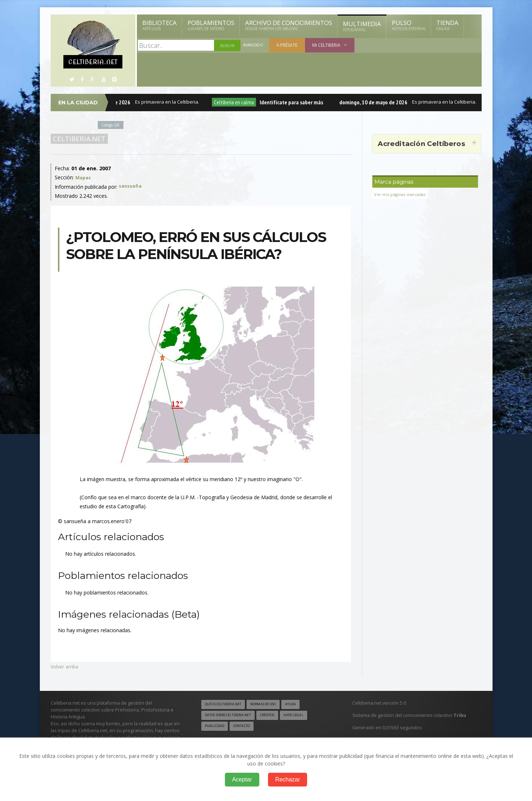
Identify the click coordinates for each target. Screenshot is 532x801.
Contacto (246, 727)
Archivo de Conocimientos (289, 25)
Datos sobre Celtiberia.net (232, 716)
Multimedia (362, 26)
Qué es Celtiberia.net (226, 705)
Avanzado (254, 45)
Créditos (278, 716)
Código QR (112, 125)
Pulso (409, 25)
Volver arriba (65, 666)
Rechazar (288, 779)
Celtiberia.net (78, 139)
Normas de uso (272, 705)
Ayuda (303, 705)
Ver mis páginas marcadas (402, 194)
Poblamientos (211, 25)
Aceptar (242, 779)
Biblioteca (160, 25)
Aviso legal (307, 716)
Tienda (447, 25)
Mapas (84, 177)
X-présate (288, 45)
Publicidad (216, 727)
